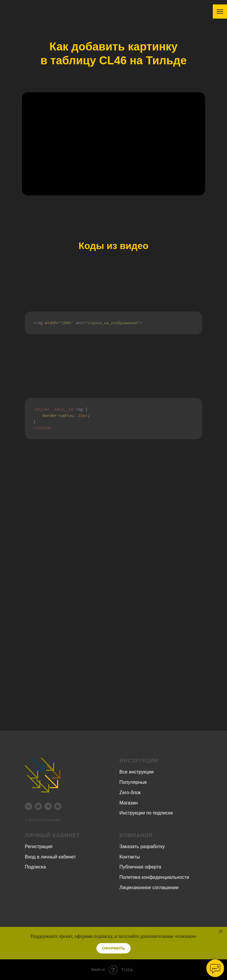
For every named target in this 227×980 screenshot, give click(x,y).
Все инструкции (137, 772)
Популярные (133, 782)
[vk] (29, 806)
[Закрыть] (221, 931)
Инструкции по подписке (146, 813)
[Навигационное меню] (220, 12)
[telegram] (48, 806)
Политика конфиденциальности (154, 877)
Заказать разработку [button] (142, 847)
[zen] (58, 806)
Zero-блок (130, 793)
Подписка (35, 867)
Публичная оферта (140, 867)
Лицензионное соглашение (149, 888)
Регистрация (39, 847)
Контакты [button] (130, 857)
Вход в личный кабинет (50, 857)
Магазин (129, 803)
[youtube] (38, 806)
